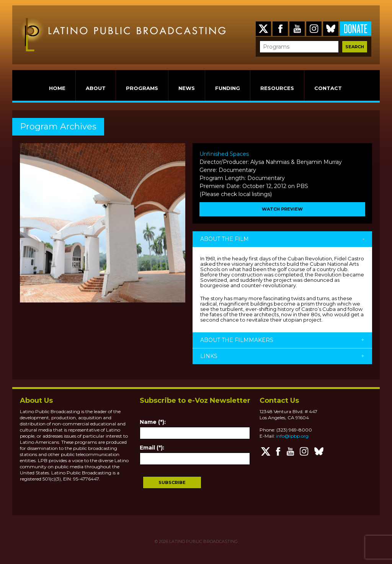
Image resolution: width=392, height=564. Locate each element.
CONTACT (328, 88)
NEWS (187, 88)
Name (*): (153, 422)
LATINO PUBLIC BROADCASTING (203, 541)
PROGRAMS (142, 88)
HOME (57, 88)
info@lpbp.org (292, 436)
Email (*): (152, 448)
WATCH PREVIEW (282, 209)
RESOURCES (277, 88)
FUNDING (228, 88)
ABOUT (96, 88)
